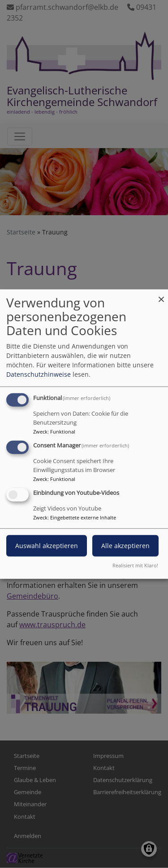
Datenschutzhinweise (39, 374)
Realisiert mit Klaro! (135, 565)
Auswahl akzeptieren (47, 545)
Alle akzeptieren (125, 545)
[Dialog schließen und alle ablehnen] (161, 295)
